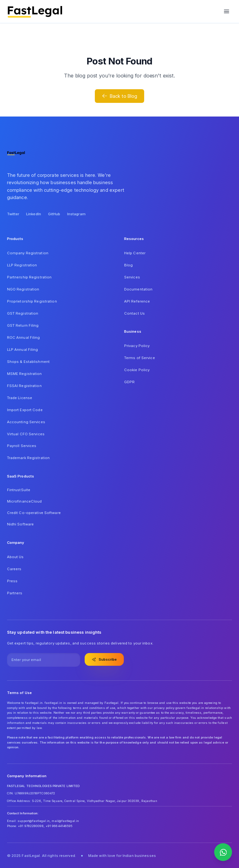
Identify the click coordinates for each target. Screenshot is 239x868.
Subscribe (104, 659)
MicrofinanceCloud (25, 501)
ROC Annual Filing (24, 337)
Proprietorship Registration (32, 301)
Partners (15, 593)
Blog (128, 265)
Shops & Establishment (28, 362)
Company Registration (28, 253)
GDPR (129, 382)
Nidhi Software (21, 524)
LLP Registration (22, 265)
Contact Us (134, 313)
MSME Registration (25, 374)
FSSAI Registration (24, 386)
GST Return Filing (23, 325)
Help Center (135, 253)
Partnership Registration (29, 277)
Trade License (20, 398)
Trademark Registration (28, 458)
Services (132, 277)
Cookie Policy (137, 370)
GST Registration (23, 313)
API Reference (137, 301)
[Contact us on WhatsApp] (223, 852)
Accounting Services (26, 422)
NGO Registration (23, 289)
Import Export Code (25, 410)
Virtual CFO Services (26, 434)
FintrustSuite (19, 490)
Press (12, 581)
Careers (14, 569)
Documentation (138, 289)
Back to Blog (120, 96)
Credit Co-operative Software (34, 513)
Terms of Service (140, 358)
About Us (15, 557)
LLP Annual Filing (23, 350)
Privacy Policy (137, 346)
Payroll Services (22, 446)
